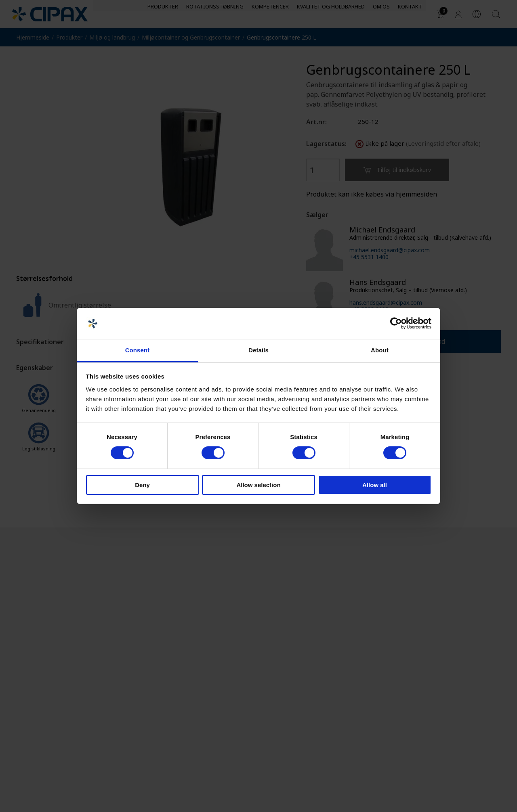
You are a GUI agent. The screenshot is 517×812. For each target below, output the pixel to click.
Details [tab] (258, 350)
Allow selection (258, 485)
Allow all (375, 485)
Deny (142, 485)
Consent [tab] (138, 350)
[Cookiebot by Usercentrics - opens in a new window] (396, 323)
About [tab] (380, 350)
